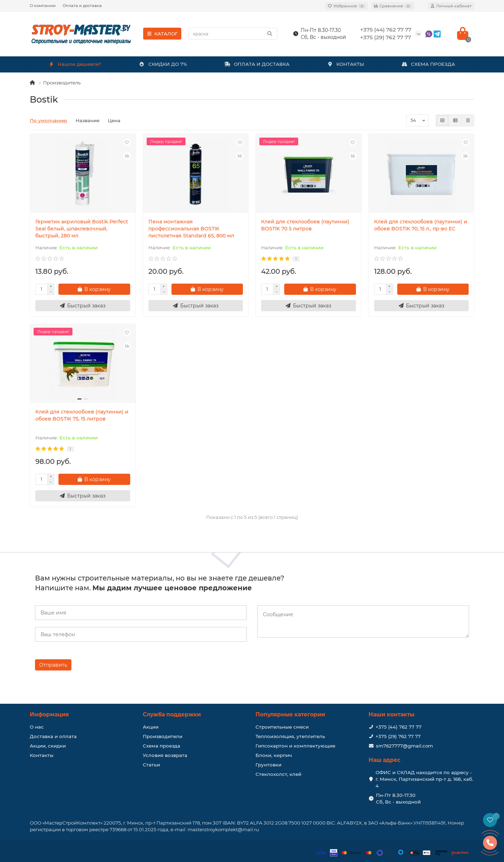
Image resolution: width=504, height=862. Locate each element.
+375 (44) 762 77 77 (398, 727)
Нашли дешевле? (75, 64)
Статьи (151, 765)
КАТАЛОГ (162, 34)
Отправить (53, 665)
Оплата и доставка (82, 6)
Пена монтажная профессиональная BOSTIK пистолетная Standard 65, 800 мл (191, 229)
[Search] (233, 34)
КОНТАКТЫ (345, 64)
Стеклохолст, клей (278, 774)
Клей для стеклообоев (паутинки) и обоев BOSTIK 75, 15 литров (82, 415)
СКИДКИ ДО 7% (163, 64)
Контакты (42, 755)
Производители (163, 736)
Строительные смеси (282, 727)
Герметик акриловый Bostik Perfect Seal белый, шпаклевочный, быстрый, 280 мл (82, 229)
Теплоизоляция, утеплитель (290, 736)
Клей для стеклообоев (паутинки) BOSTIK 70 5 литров (305, 225)
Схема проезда (162, 746)
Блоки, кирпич (274, 755)
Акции (151, 727)
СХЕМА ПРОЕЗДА (429, 64)
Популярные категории (290, 714)
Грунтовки (268, 765)
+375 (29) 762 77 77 (398, 736)
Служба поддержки (172, 714)
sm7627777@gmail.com (404, 746)
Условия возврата (165, 755)
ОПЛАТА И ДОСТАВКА (257, 64)
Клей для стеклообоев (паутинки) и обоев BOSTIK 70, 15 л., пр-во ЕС (421, 225)
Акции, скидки (48, 746)
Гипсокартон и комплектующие (295, 746)
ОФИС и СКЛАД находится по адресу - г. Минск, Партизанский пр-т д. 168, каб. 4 (424, 779)
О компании (43, 6)
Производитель (62, 83)
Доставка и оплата (53, 736)
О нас (37, 727)
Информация (49, 714)
